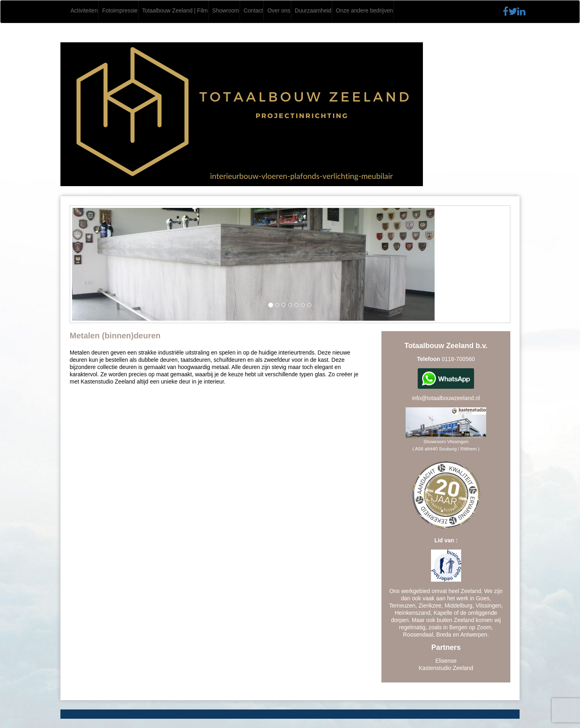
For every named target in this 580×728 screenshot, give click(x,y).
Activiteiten (84, 10)
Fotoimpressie (120, 10)
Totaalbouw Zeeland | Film (175, 10)
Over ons (279, 10)
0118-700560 (458, 359)
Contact (253, 10)
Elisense (446, 661)
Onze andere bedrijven (365, 10)
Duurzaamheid (313, 10)
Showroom (226, 10)
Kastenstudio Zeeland (446, 668)
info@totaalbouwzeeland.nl (446, 398)
